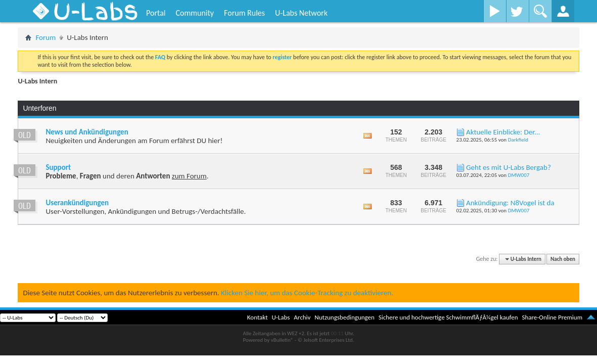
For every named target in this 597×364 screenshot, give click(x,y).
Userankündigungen (77, 203)
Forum (45, 37)
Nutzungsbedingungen (345, 317)
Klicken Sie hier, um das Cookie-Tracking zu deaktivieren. (307, 293)
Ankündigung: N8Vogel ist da (510, 203)
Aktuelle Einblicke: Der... (503, 132)
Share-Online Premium (552, 317)
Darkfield (518, 140)
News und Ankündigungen (87, 132)
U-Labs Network (301, 13)
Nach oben (563, 259)
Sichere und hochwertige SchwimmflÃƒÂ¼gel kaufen (448, 317)
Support (58, 167)
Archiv (302, 317)
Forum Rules (244, 13)
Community (195, 13)
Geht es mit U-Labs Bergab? (509, 167)
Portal (156, 13)
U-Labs (281, 317)
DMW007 (519, 175)
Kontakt (258, 317)
